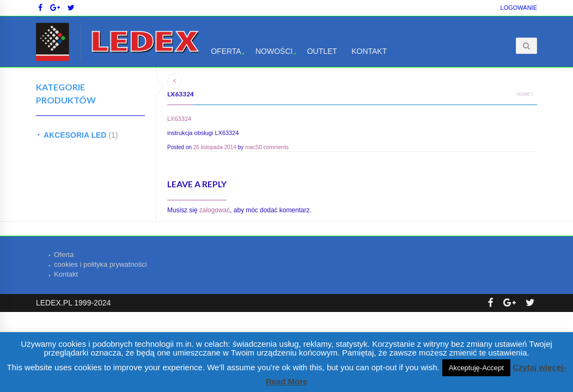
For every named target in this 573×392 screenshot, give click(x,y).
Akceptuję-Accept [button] (476, 368)
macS (252, 147)
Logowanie (519, 8)
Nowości (274, 51)
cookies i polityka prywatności (100, 264)
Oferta (226, 51)
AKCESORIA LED (75, 135)
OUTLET (322, 51)
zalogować (215, 210)
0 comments (273, 147)
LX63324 (179, 119)
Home (523, 94)
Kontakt (369, 51)
